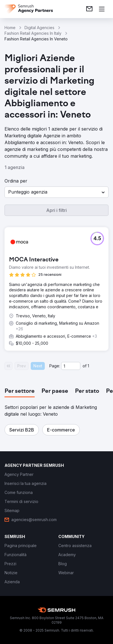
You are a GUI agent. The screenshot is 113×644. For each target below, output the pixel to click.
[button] (56, 192)
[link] (89, 9)
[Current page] (71, 366)
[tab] (20, 391)
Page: (55, 366)
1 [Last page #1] (88, 366)
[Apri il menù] (102, 9)
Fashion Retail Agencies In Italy (33, 33)
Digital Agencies (39, 28)
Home (10, 28)
